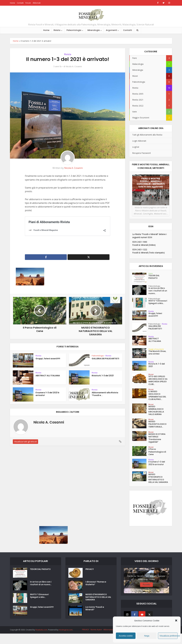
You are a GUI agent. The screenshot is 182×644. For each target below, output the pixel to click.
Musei (151, 376)
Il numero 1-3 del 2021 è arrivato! (47, 394)
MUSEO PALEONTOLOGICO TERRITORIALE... (158, 431)
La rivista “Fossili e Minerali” (95, 623)
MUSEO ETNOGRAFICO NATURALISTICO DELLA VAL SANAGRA (157, 490)
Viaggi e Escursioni (157, 351)
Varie (151, 273)
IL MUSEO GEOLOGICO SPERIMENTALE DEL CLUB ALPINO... (158, 400)
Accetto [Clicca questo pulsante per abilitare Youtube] (146, 598)
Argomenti (111, 30)
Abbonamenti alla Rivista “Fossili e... (105, 394)
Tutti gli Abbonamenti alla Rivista (147, 135)
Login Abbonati (139, 141)
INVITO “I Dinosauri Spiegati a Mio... (157, 305)
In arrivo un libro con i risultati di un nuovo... (158, 292)
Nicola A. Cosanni (74, 66)
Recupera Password (141, 153)
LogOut (136, 147)
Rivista (57, 30)
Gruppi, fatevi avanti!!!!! (48, 359)
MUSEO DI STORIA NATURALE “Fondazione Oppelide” (157, 446)
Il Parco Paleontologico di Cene (158, 461)
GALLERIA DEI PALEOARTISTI (105, 359)
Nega (147, 636)
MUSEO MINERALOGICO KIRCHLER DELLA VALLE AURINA (156, 416)
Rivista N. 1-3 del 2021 (103, 376)
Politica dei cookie (147, 593)
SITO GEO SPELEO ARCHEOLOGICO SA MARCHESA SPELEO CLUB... (157, 383)
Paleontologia (74, 30)
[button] (176, 620)
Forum (28, 3)
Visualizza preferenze (169, 636)
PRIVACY (90, 584)
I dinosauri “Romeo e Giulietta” (96, 598)
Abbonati (37, 3)
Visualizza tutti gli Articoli (25, 442)
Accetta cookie (126, 636)
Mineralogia (94, 30)
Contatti (20, 3)
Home (13, 3)
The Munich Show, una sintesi (158, 355)
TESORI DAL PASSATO (154, 278)
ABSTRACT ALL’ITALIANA (48, 376)
